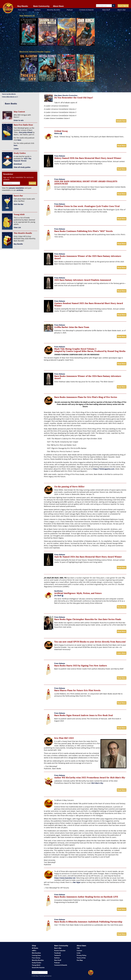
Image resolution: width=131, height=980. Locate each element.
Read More (122, 146)
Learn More (121, 653)
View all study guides (22, 167)
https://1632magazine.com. (104, 469)
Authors (37, 10)
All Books (35, 948)
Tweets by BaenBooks (9, 94)
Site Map (80, 960)
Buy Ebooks (23, 6)
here (19, 140)
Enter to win (19, 120)
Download (18, 164)
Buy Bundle (18, 244)
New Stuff (106, 10)
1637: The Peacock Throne (22, 160)
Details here (121, 121)
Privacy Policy (82, 955)
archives (20, 190)
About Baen (58, 6)
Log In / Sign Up (123, 6)
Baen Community (41, 6)
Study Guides (37, 963)
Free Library (22, 10)
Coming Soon (36, 955)
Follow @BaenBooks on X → (11, 97)
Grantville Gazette (38, 967)
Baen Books (11, 104)
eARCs (34, 951)
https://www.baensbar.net (65, 878)
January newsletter (17, 188)
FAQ (78, 948)
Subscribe (32, 183)
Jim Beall (59, 595)
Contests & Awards (86, 10)
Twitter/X (57, 955)
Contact (79, 951)
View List (17, 227)
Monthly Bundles (53, 10)
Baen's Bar (121, 10)
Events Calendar (60, 951)
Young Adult (36, 965)
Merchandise (36, 953)
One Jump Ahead (26, 132)
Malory (57, 133)
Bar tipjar (77, 882)
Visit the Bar (19, 204)
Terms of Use (81, 958)
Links (79, 953)
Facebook (57, 953)
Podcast (70, 10)
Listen (16, 149)
